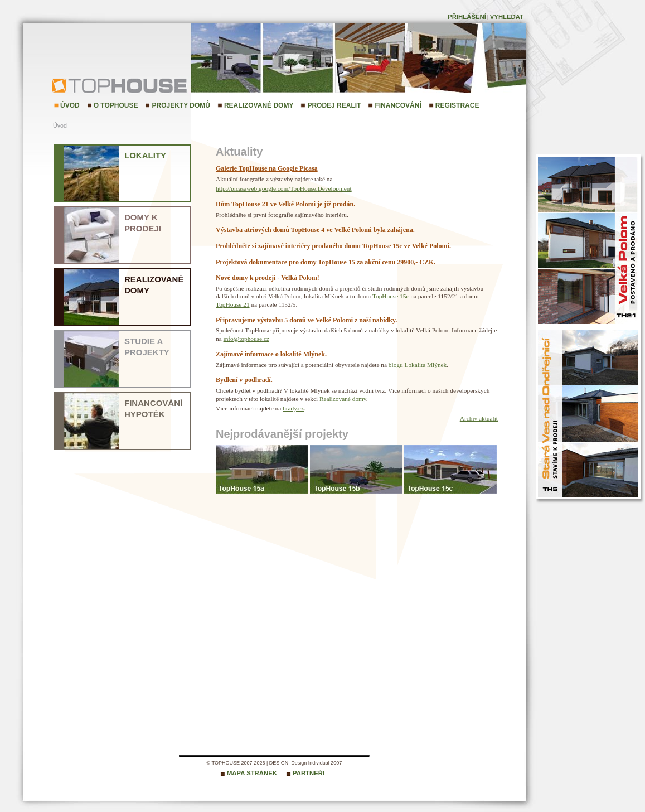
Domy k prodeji (143, 223)
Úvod (70, 105)
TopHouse (81, 85)
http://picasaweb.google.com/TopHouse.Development (284, 188)
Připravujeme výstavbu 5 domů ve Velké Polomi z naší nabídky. (306, 320)
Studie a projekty (147, 347)
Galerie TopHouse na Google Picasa (267, 168)
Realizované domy (259, 105)
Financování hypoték (153, 409)
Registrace (457, 105)
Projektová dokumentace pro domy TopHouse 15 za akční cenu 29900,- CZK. (326, 262)
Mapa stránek (252, 773)
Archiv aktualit (479, 418)
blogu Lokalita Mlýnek (418, 365)
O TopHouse (116, 105)
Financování (398, 105)
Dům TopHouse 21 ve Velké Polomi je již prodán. (285, 204)
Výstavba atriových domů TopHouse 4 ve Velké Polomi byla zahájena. (315, 230)
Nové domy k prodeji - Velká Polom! (268, 278)
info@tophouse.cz (246, 339)
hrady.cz (293, 408)
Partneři (309, 773)
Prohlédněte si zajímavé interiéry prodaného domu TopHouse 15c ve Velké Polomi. (333, 246)
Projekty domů (181, 105)
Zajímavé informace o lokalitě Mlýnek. (271, 354)
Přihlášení (467, 17)
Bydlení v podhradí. (244, 380)
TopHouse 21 (233, 304)
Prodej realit (334, 105)
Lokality (145, 155)
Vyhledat (507, 17)
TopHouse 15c (391, 296)
